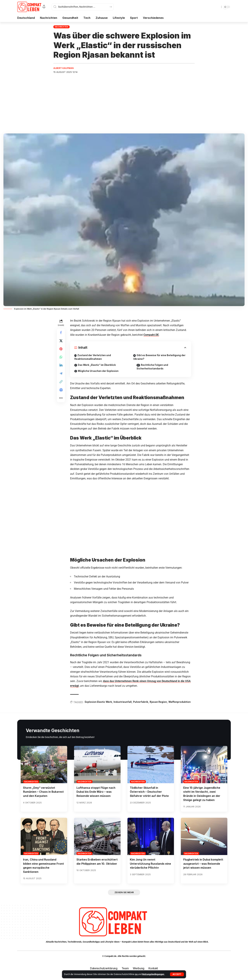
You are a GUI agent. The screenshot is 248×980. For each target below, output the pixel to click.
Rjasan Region (160, 702)
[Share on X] (61, 341)
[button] (177, 974)
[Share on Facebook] (61, 333)
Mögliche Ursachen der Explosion (99, 371)
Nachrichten (61, 27)
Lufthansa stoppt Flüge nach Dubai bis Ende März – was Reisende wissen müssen (96, 797)
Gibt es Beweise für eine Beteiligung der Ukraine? (160, 357)
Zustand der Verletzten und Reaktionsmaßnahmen (93, 357)
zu (136, 974)
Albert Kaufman (64, 68)
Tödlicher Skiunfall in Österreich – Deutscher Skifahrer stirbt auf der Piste (150, 797)
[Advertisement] (124, 103)
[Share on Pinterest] (61, 349)
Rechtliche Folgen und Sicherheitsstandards (153, 367)
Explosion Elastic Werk (99, 702)
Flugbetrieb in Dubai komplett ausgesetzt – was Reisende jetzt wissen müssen (203, 868)
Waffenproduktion (81, 707)
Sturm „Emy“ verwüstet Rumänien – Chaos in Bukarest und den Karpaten (44, 797)
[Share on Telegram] (61, 374)
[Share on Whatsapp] (61, 358)
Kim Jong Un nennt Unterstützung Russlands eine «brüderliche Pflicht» (151, 868)
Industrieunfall (124, 702)
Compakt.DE (151, 335)
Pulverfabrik (142, 702)
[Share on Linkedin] (61, 366)
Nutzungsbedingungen (153, 974)
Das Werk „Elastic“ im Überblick (98, 365)
